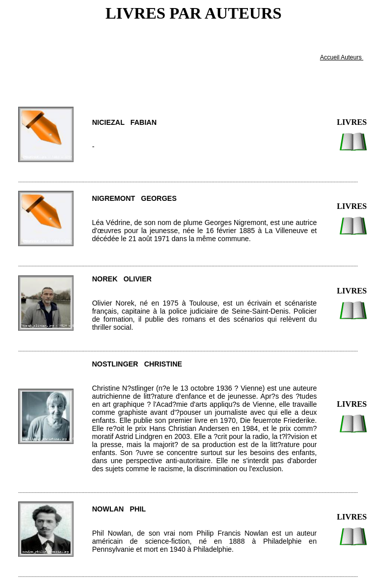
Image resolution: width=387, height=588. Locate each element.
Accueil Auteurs (342, 57)
